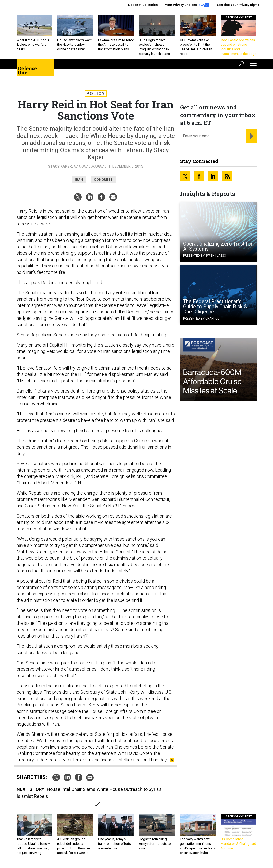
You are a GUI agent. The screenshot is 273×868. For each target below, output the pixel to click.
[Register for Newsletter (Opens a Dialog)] (251, 136)
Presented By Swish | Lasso (205, 256)
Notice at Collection (143, 5)
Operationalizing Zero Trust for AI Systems (218, 246)
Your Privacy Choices (187, 5)
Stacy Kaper (60, 166)
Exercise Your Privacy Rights (238, 5)
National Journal (90, 166)
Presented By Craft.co (201, 319)
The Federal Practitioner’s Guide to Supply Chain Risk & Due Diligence (215, 307)
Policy (96, 94)
